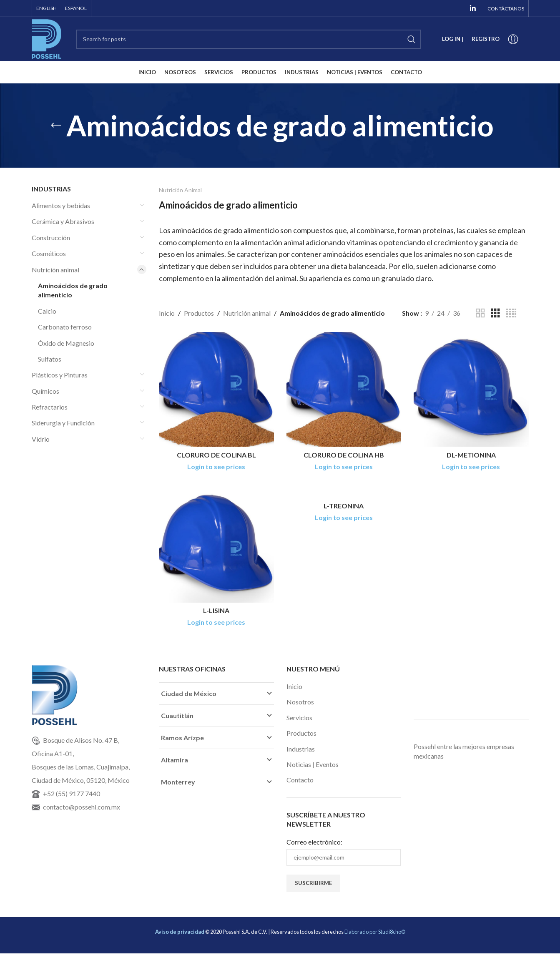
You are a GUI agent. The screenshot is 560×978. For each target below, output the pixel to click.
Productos (199, 313)
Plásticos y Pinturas (60, 375)
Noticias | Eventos (313, 764)
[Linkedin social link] (473, 8)
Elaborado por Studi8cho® (375, 932)
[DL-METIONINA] (471, 390)
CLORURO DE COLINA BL (216, 455)
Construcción (51, 238)
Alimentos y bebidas (61, 205)
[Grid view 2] (480, 313)
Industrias (301, 749)
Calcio (47, 311)
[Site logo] (47, 38)
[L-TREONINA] (344, 493)
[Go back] (56, 126)
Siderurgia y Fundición (63, 423)
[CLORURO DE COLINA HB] (344, 390)
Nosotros (300, 702)
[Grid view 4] (511, 313)
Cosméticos (49, 253)
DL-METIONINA (471, 455)
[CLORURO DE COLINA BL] (216, 390)
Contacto (300, 780)
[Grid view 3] (495, 313)
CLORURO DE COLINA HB (344, 455)
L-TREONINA (344, 506)
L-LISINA (216, 610)
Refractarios (50, 407)
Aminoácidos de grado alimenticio (73, 290)
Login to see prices (216, 466)
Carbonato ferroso (65, 327)
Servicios (299, 718)
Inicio (167, 313)
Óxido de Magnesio (66, 343)
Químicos (45, 391)
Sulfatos (50, 359)
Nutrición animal (55, 270)
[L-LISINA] (216, 545)
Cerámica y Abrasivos (63, 221)
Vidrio (41, 439)
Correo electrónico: (314, 842)
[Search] (248, 39)
